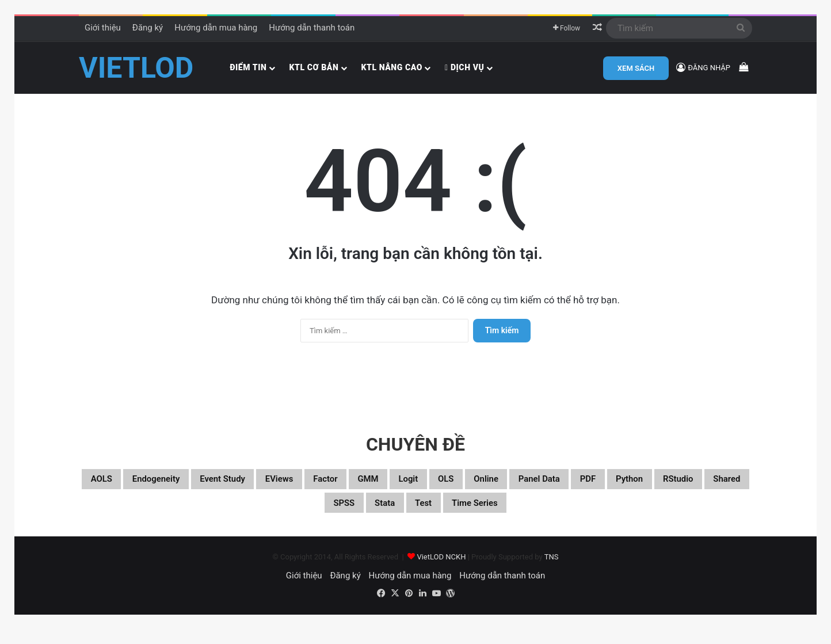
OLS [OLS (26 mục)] (546, 488)
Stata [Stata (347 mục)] (468, 516)
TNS (552, 572)
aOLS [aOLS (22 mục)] (110, 488)
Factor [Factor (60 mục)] (396, 488)
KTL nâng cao (392, 67)
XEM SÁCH (636, 68)
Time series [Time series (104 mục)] (580, 516)
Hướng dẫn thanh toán (312, 28)
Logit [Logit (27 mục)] (499, 488)
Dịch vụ (464, 67)
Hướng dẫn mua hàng (216, 28)
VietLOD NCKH (441, 572)
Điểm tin (248, 67)
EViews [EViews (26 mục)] (337, 488)
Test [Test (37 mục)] (515, 516)
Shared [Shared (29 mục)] (361, 516)
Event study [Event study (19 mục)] (265, 488)
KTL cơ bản (314, 67)
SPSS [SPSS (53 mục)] (416, 516)
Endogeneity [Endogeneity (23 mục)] (180, 488)
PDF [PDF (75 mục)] (725, 488)
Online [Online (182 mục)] (595, 488)
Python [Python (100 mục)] (238, 516)
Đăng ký (148, 28)
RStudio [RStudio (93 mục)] (300, 516)
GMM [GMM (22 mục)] (449, 488)
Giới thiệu (103, 28)
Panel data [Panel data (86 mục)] (663, 488)
